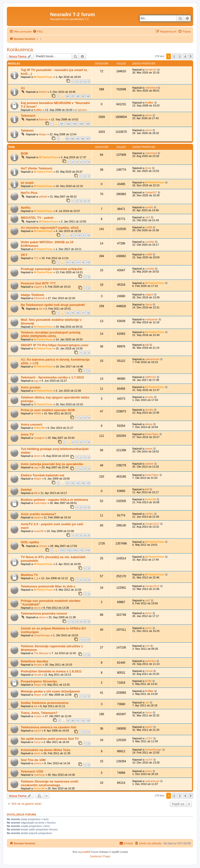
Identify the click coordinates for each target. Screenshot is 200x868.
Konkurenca (20, 50)
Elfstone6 (39, 298)
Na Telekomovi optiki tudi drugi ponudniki (53, 305)
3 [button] (180, 56)
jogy (36, 381)
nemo (149, 771)
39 (83, 96)
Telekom (27, 131)
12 (73, 483)
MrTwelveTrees (43, 77)
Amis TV (27, 434)
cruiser (38, 716)
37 (73, 96)
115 (81, 550)
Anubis (149, 397)
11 (67, 483)
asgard (38, 287)
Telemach (28, 116)
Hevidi (38, 675)
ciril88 (149, 227)
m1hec (149, 514)
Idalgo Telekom (32, 295)
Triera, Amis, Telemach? (39, 713)
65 (78, 139)
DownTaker (152, 434)
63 (67, 139)
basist (37, 517)
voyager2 (39, 438)
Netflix (26, 208)
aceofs (149, 207)
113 (68, 550)
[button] (191, 56)
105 (88, 124)
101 (61, 124)
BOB (24, 153)
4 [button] (185, 56)
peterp (38, 763)
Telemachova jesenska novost (44, 613)
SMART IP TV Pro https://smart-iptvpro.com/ (55, 345)
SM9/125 (151, 377)
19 (88, 262)
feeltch (43, 92)
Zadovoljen (40, 503)
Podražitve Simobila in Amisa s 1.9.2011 (51, 671)
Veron (149, 304)
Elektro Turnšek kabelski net (43, 475)
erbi (147, 646)
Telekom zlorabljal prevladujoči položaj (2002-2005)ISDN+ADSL (51, 334)
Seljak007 (151, 192)
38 (78, 96)
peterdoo (150, 661)
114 (75, 550)
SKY (24, 255)
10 (88, 235)
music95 (39, 531)
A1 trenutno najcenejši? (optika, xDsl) (50, 228)
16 (73, 262)
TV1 (36, 258)
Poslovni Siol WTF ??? (38, 283)
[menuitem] (38, 31)
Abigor (43, 134)
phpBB (85, 852)
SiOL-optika (30, 542)
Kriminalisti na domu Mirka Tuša (45, 750)
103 (75, 124)
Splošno (82, 110)
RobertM (39, 428)
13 (78, 483)
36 (67, 96)
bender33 (151, 70)
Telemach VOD (32, 771)
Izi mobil (27, 183)
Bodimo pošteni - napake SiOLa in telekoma (54, 500)
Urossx (43, 546)
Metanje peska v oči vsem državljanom (50, 691)
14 (67, 313)
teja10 (37, 731)
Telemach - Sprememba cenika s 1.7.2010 (52, 377)
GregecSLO (152, 524)
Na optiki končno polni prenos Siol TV (50, 739)
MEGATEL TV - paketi (37, 218)
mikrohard (151, 88)
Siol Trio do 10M (33, 760)
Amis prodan (31, 387)
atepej (149, 424)
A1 (23, 88)
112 (61, 550)
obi (147, 702)
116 (88, 550)
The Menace (41, 653)
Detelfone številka (34, 661)
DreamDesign (42, 635)
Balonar (44, 119)
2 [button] (174, 56)
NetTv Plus (29, 193)
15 (67, 262)
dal (41, 309)
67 (88, 139)
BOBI (148, 681)
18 (83, 262)
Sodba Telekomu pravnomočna (45, 703)
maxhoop (39, 775)
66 (83, 139)
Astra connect (32, 424)
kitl (147, 345)
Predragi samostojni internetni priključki (52, 269)
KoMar (38, 110)
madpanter (152, 319)
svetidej (150, 242)
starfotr (149, 464)
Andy (148, 168)
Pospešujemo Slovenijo (39, 681)
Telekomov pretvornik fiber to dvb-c (48, 586)
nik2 (148, 217)
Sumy (37, 742)
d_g (36, 578)
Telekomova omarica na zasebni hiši (49, 727)
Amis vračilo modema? (38, 514)
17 (78, 262)
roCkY (149, 738)
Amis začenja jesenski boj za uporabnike (52, 464)
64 (73, 139)
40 (88, 96)
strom (149, 115)
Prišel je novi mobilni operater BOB (48, 410)
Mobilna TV (29, 575)
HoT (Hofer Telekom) (37, 168)
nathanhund (152, 359)
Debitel (26, 490)
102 (68, 124)
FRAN (37, 413)
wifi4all (43, 197)
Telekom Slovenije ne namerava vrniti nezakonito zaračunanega (49, 783)
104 (81, 124)
